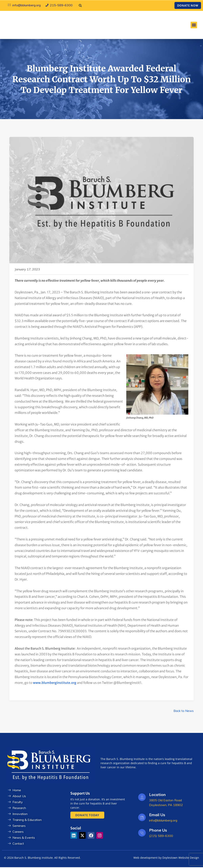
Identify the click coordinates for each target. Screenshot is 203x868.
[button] (80, 6)
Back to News (184, 712)
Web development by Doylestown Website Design (166, 858)
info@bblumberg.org (163, 821)
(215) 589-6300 (161, 837)
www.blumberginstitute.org (55, 683)
